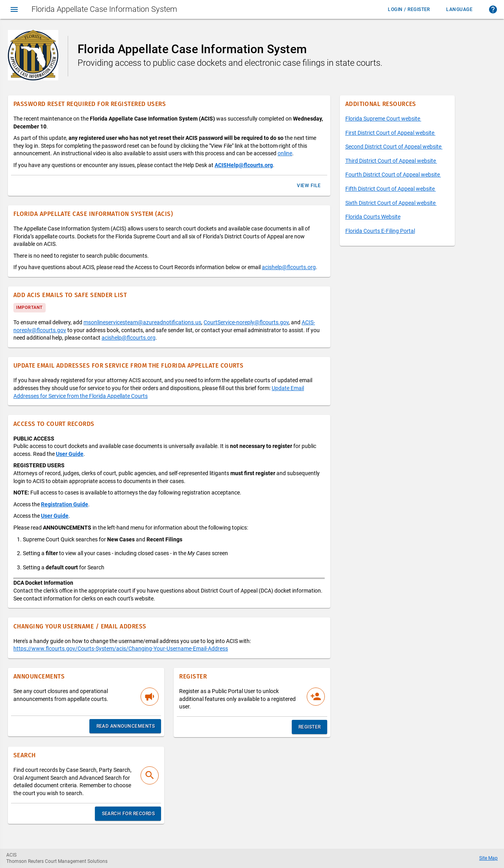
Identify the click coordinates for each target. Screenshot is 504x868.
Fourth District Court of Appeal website (393, 175)
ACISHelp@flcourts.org (244, 165)
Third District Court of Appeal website (391, 161)
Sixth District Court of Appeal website (391, 203)
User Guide (70, 454)
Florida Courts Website (373, 217)
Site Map (488, 858)
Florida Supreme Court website (383, 119)
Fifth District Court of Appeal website (391, 189)
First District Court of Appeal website (390, 133)
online (285, 153)
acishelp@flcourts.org (289, 267)
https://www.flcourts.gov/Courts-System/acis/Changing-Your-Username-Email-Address (121, 649)
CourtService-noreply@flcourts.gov (246, 322)
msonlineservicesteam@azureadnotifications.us (142, 322)
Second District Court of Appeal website (394, 147)
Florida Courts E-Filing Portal (380, 231)
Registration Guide (65, 504)
